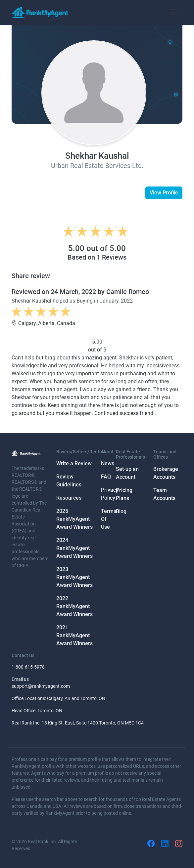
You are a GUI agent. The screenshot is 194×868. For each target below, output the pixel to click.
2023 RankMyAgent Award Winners (74, 577)
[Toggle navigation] (173, 12)
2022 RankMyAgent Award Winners (74, 606)
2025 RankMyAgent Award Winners (74, 519)
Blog (121, 511)
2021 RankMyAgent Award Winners (74, 635)
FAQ (106, 477)
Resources (69, 498)
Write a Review (74, 463)
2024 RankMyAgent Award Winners (74, 548)
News (108, 463)
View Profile (164, 193)
